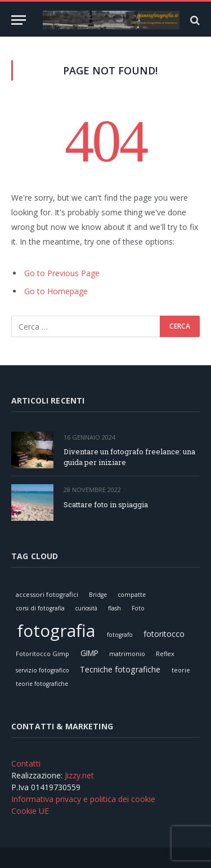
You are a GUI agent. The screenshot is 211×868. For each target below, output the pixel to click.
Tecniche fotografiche (120, 669)
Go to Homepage (56, 291)
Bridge (98, 595)
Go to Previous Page (62, 273)
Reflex (165, 654)
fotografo (120, 635)
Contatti (26, 763)
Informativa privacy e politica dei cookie (83, 799)
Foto (138, 608)
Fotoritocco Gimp (42, 654)
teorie (181, 670)
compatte (132, 595)
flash (115, 608)
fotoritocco (164, 634)
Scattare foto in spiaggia (106, 504)
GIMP (89, 653)
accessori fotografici (47, 594)
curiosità (86, 608)
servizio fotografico (42, 670)
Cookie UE (30, 811)
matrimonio (127, 654)
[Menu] (19, 20)
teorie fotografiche (42, 684)
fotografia (56, 630)
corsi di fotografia (40, 608)
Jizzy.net (79, 775)
